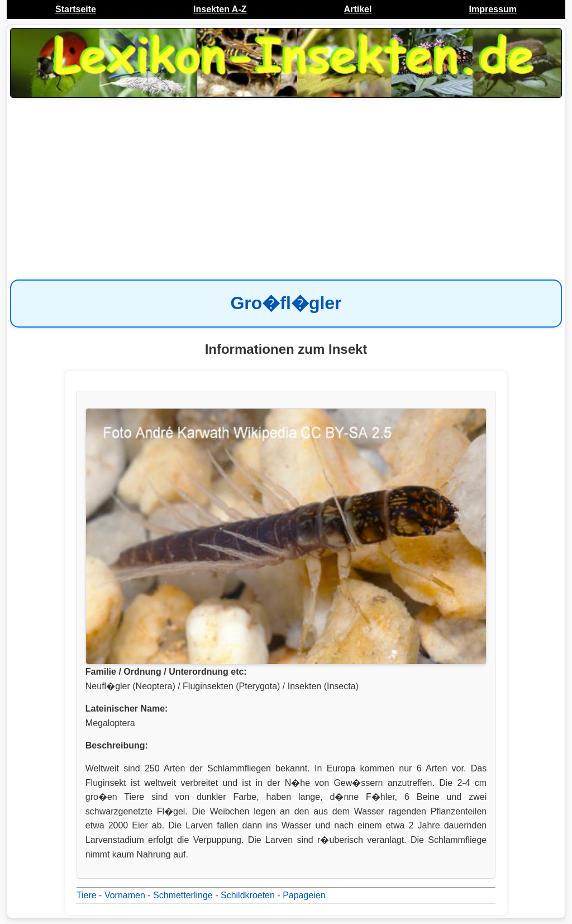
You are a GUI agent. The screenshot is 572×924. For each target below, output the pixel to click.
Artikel (358, 9)
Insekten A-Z (220, 9)
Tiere (87, 895)
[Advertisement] (286, 190)
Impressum (493, 9)
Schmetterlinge (183, 895)
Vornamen (125, 895)
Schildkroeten (248, 895)
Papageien (304, 895)
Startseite (76, 9)
